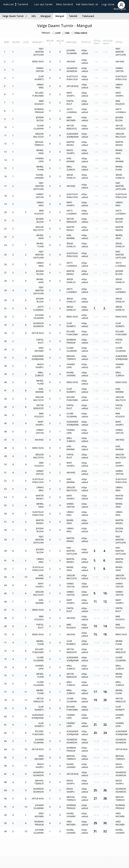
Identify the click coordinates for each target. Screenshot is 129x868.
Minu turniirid (64, 4)
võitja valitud (79, 33)
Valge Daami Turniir (13, 16)
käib (66, 33)
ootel (56, 33)
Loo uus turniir (43, 4)
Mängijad (46, 16)
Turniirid (23, 4)
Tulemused (88, 16)
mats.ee (9, 4)
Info (34, 16)
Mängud (60, 16)
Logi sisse (114, 4)
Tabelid (73, 16)
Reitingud (120, 9)
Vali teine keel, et (87, 4)
